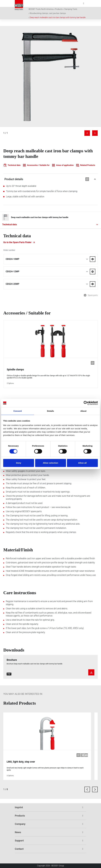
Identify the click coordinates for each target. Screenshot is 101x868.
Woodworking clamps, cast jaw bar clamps (48, 13)
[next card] (95, 789)
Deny (19, 463)
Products (59, 9)
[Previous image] (87, 133)
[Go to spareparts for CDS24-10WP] (93, 259)
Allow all (82, 463)
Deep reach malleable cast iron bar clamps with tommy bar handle (58, 17)
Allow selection (51, 463)
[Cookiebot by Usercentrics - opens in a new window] (86, 403)
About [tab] (83, 411)
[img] (50, 77)
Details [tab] (50, 411)
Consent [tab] (18, 411)
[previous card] (87, 789)
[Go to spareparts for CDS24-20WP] (93, 284)
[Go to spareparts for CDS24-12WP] (93, 272)
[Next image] (95, 133)
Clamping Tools (70, 9)
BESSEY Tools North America (41, 9)
